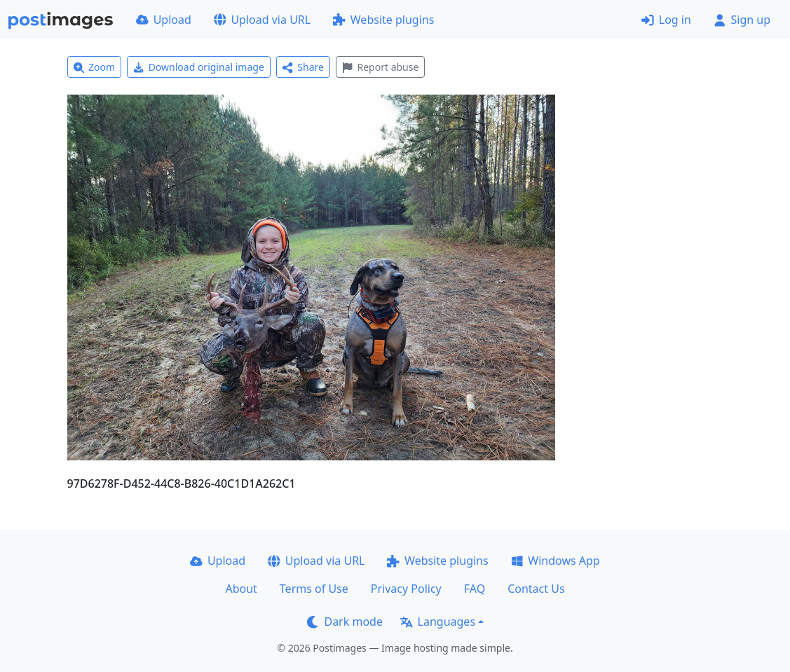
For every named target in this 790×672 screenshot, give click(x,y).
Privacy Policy (406, 589)
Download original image (199, 67)
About (241, 589)
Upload (164, 20)
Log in (666, 20)
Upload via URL (262, 20)
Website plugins (383, 20)
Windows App (556, 561)
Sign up (742, 20)
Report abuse (380, 67)
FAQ (475, 589)
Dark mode (345, 622)
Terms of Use (314, 589)
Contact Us (536, 589)
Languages (438, 622)
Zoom (95, 67)
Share (303, 67)
